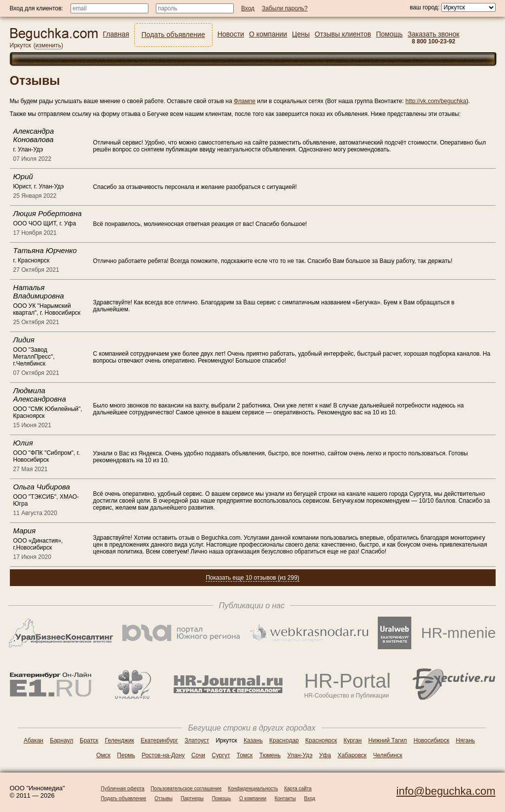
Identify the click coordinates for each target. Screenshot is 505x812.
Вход (310, 798)
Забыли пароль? (285, 8)
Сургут (221, 755)
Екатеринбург (159, 740)
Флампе (245, 101)
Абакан (34, 740)
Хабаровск (352, 755)
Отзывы (163, 798)
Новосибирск (431, 740)
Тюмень (270, 755)
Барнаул (61, 740)
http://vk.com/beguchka (436, 101)
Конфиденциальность (253, 789)
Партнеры (193, 798)
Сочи (198, 755)
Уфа (325, 755)
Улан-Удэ (300, 755)
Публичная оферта (123, 789)
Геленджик (120, 740)
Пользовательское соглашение (186, 789)
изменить (48, 45)
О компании (253, 798)
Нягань (465, 740)
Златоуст (197, 740)
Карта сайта (298, 789)
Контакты (285, 798)
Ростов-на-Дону (163, 755)
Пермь (126, 755)
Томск (245, 755)
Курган (353, 740)
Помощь (222, 798)
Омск (103, 755)
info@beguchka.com (446, 791)
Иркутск (20, 45)
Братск (89, 740)
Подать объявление (124, 798)
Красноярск (321, 740)
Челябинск (388, 755)
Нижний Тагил (388, 740)
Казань (253, 740)
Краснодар (284, 740)
